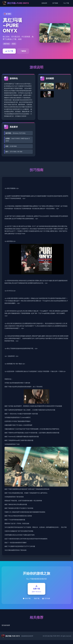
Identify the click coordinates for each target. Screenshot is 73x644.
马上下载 (66, 3)
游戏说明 (44, 3)
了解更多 (23, 51)
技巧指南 (55, 3)
